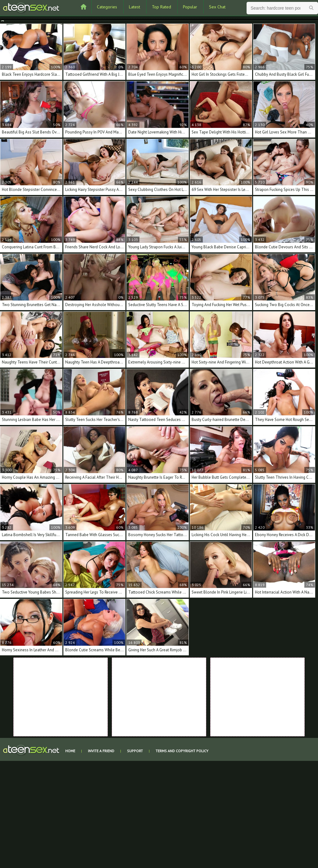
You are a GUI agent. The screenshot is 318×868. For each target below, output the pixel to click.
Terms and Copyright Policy (182, 751)
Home (70, 751)
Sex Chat (217, 7)
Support (135, 751)
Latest (134, 7)
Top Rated (161, 7)
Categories (107, 7)
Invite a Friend (101, 751)
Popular (190, 7)
